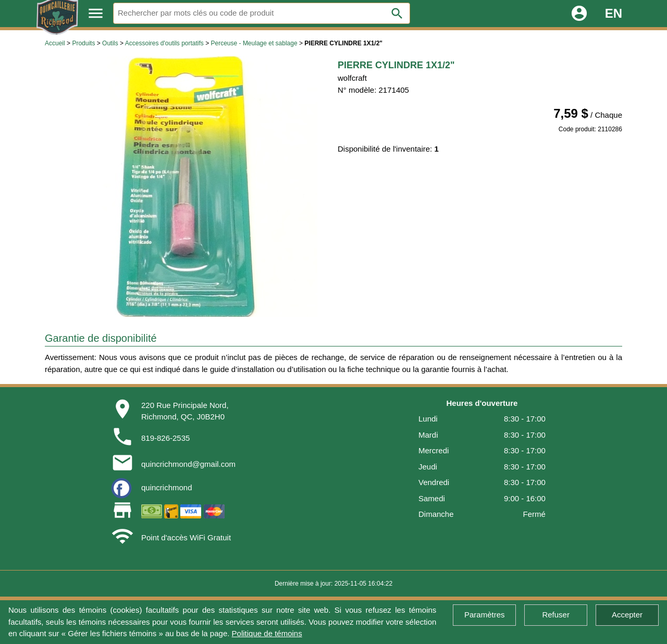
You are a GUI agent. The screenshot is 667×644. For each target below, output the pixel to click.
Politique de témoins (267, 633)
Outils (110, 43)
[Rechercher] (262, 13)
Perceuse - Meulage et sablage (254, 43)
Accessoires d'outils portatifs (164, 43)
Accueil (55, 43)
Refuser (556, 615)
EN (614, 13)
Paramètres (485, 615)
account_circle (579, 13)
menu (96, 13)
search (397, 14)
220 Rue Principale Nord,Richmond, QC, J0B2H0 (185, 411)
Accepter (627, 615)
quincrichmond (167, 487)
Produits (83, 43)
